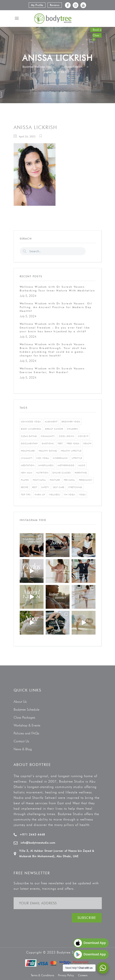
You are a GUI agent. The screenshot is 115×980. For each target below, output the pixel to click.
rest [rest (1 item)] (35, 487)
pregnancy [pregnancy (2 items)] (86, 480)
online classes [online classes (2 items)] (62, 473)
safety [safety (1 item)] (45, 487)
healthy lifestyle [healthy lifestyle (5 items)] (71, 451)
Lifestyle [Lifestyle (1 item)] (77, 458)
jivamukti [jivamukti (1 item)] (27, 458)
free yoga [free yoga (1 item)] (73, 444)
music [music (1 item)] (82, 465)
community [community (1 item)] (48, 436)
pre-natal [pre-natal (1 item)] (69, 480)
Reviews (55, 5)
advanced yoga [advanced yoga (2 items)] (31, 422)
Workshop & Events (27, 725)
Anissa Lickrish (73, 67)
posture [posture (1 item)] (55, 480)
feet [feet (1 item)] (60, 444)
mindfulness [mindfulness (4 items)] (46, 465)
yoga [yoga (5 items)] (82, 495)
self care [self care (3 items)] (59, 487)
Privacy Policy (66, 975)
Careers (83, 975)
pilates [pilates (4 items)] (25, 480)
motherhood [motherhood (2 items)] (66, 465)
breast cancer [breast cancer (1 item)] (54, 429)
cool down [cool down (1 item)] (67, 436)
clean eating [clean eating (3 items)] (29, 436)
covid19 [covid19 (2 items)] (83, 436)
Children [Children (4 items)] (72, 429)
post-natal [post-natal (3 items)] (39, 480)
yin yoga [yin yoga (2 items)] (69, 495)
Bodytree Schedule (26, 710)
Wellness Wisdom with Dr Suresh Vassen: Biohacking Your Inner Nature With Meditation (57, 289)
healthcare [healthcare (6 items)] (28, 451)
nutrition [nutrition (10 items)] (42, 473)
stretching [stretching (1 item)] (75, 487)
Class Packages (24, 717)
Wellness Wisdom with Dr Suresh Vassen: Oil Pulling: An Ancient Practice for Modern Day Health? (56, 307)
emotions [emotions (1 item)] (48, 444)
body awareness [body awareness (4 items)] (31, 429)
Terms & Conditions (42, 975)
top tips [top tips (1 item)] (26, 495)
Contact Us (21, 741)
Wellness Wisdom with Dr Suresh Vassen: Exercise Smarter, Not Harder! (53, 370)
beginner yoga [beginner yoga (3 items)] (71, 422)
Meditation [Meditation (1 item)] (28, 465)
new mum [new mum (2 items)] (27, 473)
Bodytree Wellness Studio (38, 67)
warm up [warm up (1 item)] (40, 495)
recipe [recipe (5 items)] (25, 487)
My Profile (37, 5)
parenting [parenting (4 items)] (81, 473)
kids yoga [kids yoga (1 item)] (43, 458)
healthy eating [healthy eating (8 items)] (48, 451)
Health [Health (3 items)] (87, 444)
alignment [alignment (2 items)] (51, 422)
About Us (20, 702)
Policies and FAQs (26, 733)
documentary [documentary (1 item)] (29, 444)
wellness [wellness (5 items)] (54, 495)
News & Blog (23, 749)
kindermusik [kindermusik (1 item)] (60, 458)
